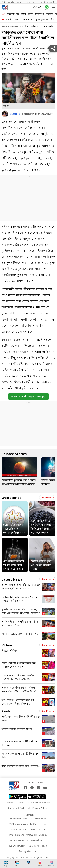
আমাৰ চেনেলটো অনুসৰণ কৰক (28, 397)
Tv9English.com (17, 846)
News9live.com (39, 840)
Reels (6, 711)
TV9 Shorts (27, 19)
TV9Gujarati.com (37, 829)
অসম (23, 14)
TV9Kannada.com (19, 824)
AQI (40, 7)
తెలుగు (35, 2)
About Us (24, 803)
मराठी (43, 2)
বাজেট (8, 19)
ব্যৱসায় (49, 14)
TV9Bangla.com (38, 824)
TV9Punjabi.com (18, 829)
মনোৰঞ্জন (40, 14)
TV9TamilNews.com (19, 840)
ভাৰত (31, 14)
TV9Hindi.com (16, 835)
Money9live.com (28, 851)
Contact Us (11, 803)
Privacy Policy (39, 808)
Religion (24, 26)
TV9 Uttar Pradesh (37, 846)
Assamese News (10, 26)
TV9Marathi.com (19, 819)
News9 (20, 2)
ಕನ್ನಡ (28, 2)
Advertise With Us (40, 803)
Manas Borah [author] (16, 114)
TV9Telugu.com (38, 819)
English (12, 2)
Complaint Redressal (19, 808)
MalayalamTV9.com (36, 835)
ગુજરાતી (50, 2)
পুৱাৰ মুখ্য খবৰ (42, 19)
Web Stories (11, 498)
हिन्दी (4, 2)
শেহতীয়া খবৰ (13, 14)
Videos (7, 645)
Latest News (12, 579)
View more (47, 498)
